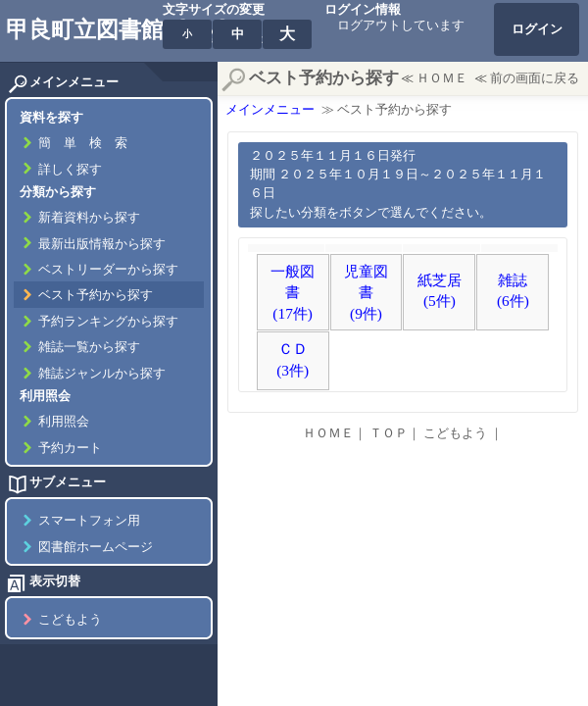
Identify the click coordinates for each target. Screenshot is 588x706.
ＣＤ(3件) (293, 359)
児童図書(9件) (366, 292)
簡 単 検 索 (83, 143)
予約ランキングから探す (108, 322)
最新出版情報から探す (102, 244)
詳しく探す (70, 170)
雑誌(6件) (513, 291)
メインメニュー (270, 110)
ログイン (537, 29)
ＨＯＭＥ (442, 78)
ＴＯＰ (389, 433)
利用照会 (64, 422)
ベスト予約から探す (96, 295)
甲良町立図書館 (85, 29)
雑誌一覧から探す (89, 347)
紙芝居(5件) (440, 291)
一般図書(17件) (293, 292)
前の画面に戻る (535, 78)
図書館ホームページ (96, 547)
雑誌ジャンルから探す (102, 374)
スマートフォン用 (89, 521)
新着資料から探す (89, 218)
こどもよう (70, 620)
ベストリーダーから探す (108, 270)
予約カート (70, 448)
